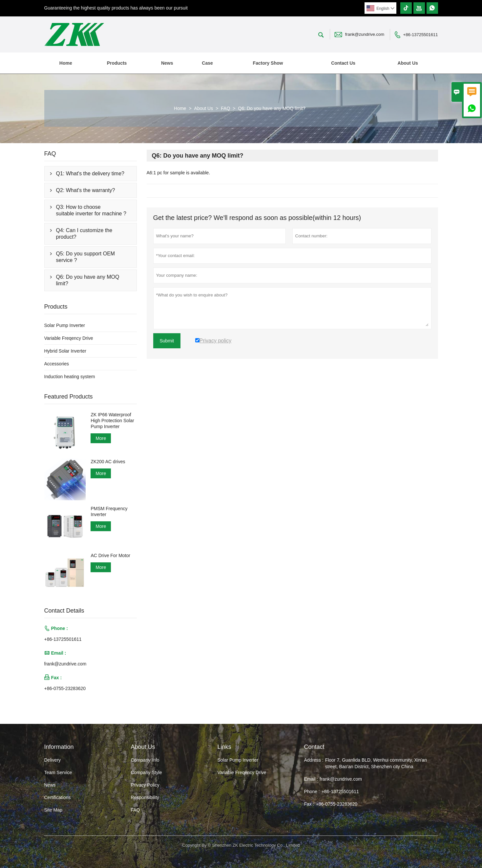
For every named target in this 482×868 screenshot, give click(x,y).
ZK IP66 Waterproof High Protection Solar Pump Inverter (112, 421)
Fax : (309, 804)
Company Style (147, 772)
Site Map (53, 810)
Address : (314, 760)
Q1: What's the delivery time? (90, 174)
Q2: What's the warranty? (86, 190)
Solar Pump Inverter (65, 325)
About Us (408, 63)
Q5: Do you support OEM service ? (86, 257)
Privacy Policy (145, 785)
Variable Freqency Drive (69, 338)
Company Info (145, 760)
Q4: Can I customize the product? (84, 234)
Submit (167, 341)
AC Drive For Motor (110, 555)
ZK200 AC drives (108, 462)
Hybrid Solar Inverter (65, 351)
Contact (314, 747)
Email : (311, 779)
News (167, 63)
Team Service (58, 772)
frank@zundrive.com (365, 34)
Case (207, 63)
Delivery (53, 760)
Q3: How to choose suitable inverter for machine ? (91, 210)
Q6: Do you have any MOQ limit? (88, 280)
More (101, 438)
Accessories (57, 364)
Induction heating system (70, 377)
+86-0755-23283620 (65, 688)
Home (66, 63)
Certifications (58, 797)
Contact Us (343, 63)
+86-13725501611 (421, 35)
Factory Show (268, 63)
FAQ (225, 108)
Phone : (312, 792)
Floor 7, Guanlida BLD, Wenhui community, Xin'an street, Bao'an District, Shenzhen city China (376, 763)
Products (117, 63)
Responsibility (145, 797)
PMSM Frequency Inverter (109, 511)
